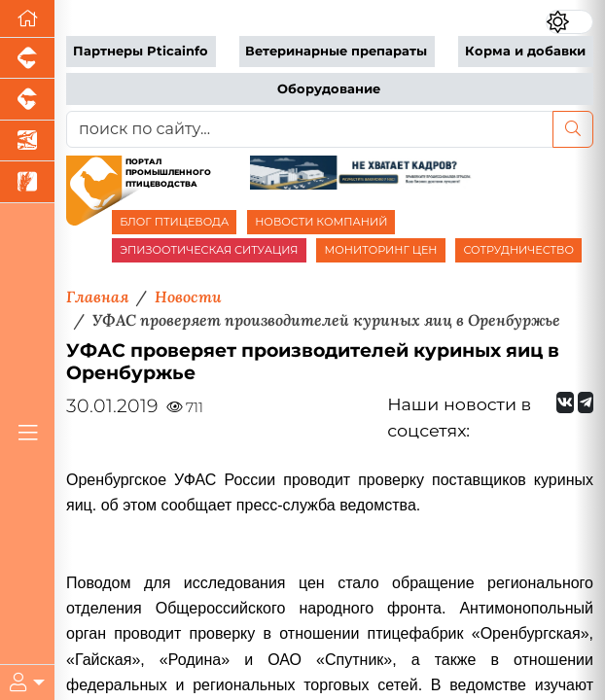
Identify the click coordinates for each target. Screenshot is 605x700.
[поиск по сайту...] (310, 129)
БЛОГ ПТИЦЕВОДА (174, 222)
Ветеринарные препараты (336, 51)
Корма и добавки (525, 51)
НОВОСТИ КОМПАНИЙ (321, 222)
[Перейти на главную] (27, 19)
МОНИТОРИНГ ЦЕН (380, 250)
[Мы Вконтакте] (565, 402)
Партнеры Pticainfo (141, 51)
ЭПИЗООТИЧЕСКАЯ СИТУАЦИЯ (209, 250)
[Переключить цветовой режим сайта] (569, 22)
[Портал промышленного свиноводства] (27, 58)
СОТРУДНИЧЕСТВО (518, 250)
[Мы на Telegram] (586, 402)
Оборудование (329, 89)
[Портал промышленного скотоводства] (27, 99)
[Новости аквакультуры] (27, 141)
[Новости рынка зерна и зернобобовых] (27, 182)
